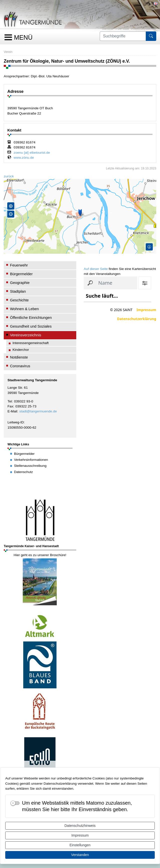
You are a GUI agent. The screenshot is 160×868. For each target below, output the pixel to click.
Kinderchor (21, 350)
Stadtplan (18, 291)
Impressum (80, 835)
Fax (10, 406)
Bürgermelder (21, 274)
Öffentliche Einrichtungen (31, 317)
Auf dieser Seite (96, 269)
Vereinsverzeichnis (144, 29)
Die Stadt (123, 29)
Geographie (20, 283)
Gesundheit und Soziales (31, 326)
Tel (10, 401)
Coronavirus (20, 366)
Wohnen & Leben (24, 309)
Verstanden (80, 855)
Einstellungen (80, 845)
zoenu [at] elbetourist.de (32, 153)
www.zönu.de (24, 158)
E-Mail (12, 411)
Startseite (107, 29)
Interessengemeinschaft (31, 343)
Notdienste (19, 357)
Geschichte (19, 300)
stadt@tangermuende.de (38, 411)
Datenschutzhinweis (80, 826)
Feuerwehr (19, 265)
